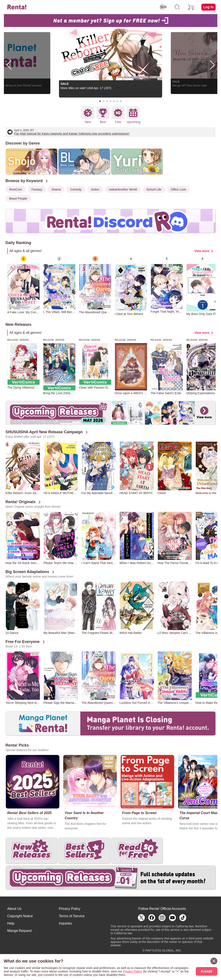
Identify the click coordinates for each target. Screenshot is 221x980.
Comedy (76, 189)
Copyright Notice (20, 916)
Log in (208, 7)
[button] (100, 101)
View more (202, 251)
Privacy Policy (70, 909)
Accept (206, 971)
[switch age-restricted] (163, 7)
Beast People (18, 199)
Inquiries (65, 923)
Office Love (179, 189)
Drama (56, 189)
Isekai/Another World (123, 189)
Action (95, 189)
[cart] (191, 7)
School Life (154, 189)
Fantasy (37, 189)
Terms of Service (72, 916)
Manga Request (20, 931)
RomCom (16, 189)
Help (11, 923)
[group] (24, 285)
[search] (177, 7)
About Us (14, 909)
